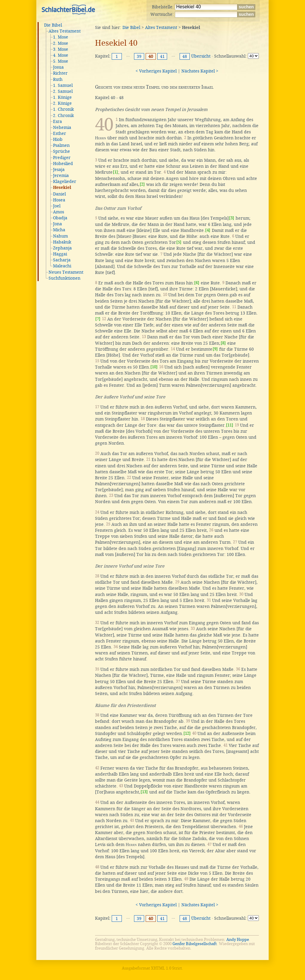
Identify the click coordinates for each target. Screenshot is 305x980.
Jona (57, 224)
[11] (230, 425)
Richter (60, 73)
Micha (59, 230)
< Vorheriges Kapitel (156, 71)
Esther (60, 133)
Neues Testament (66, 272)
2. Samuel (63, 91)
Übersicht (201, 56)
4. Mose (61, 55)
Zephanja (62, 248)
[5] (179, 242)
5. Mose (61, 61)
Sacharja (62, 260)
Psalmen (61, 145)
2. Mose (61, 43)
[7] (98, 319)
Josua (58, 67)
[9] (215, 349)
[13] (144, 792)
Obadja (60, 218)
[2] (142, 184)
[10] (154, 367)
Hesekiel (62, 188)
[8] (223, 343)
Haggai (60, 254)
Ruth (58, 79)
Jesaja (59, 170)
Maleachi (62, 266)
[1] (115, 172)
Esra (57, 121)
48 (185, 56)
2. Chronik (63, 115)
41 (162, 56)
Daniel (59, 194)
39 (139, 56)
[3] (232, 218)
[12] (187, 733)
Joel (57, 206)
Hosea (59, 200)
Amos (59, 212)
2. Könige (62, 103)
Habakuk (62, 242)
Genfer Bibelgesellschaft (195, 944)
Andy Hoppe (238, 940)
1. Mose (61, 37)
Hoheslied (63, 164)
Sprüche (62, 151)
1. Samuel (63, 85)
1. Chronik (63, 109)
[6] (197, 283)
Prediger (62, 158)
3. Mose (61, 49)
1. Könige (62, 97)
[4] (208, 230)
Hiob (58, 139)
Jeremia (61, 175)
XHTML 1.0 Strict (166, 968)
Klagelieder (65, 181)
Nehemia (62, 127)
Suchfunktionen (64, 278)
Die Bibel (53, 25)
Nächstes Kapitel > (200, 71)
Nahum (60, 236)
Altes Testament (65, 31)
